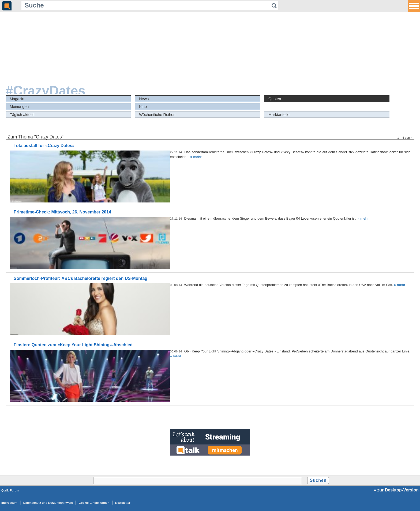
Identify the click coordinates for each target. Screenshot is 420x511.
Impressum (9, 503)
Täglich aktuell (22, 115)
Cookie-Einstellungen (94, 503)
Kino (143, 107)
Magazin (17, 99)
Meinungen (19, 107)
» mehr (196, 157)
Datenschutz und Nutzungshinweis (48, 503)
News (144, 99)
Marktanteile (279, 115)
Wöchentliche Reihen (157, 115)
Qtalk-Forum (10, 490)
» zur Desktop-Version (396, 490)
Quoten (275, 99)
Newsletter (123, 503)
